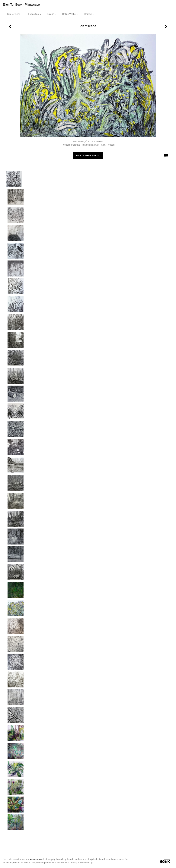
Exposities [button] (35, 14)
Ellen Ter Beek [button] (14, 14)
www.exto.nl (36, 859)
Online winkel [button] (70, 14)
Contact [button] (90, 14)
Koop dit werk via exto (88, 155)
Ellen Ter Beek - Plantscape (21, 5)
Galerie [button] (52, 14)
